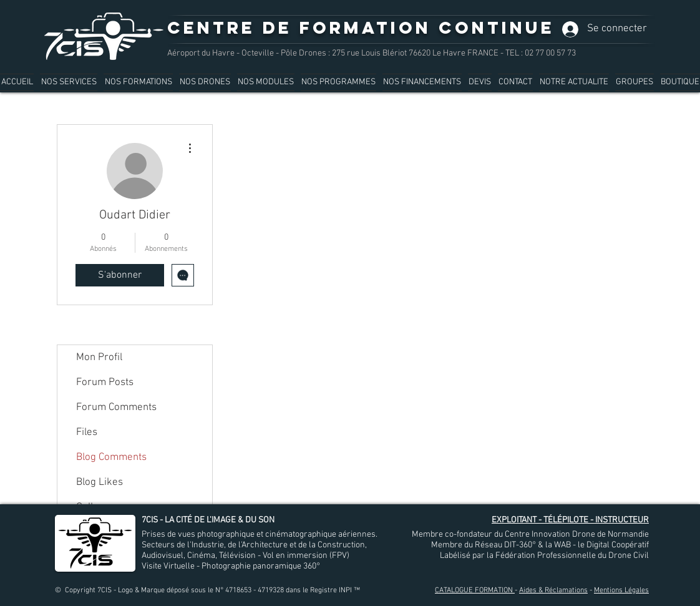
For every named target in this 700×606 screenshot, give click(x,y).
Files (87, 433)
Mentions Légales (621, 590)
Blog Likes (100, 482)
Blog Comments (111, 457)
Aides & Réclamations (553, 590)
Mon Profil (99, 358)
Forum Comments (116, 408)
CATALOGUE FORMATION (475, 590)
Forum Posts (105, 383)
